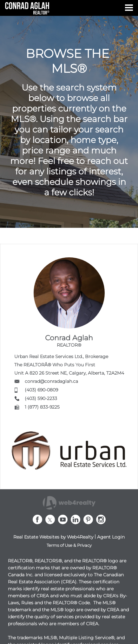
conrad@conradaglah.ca (51, 381)
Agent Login (111, 537)
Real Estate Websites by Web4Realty (53, 537)
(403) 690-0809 (41, 390)
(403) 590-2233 (41, 398)
